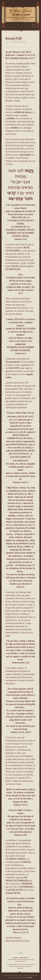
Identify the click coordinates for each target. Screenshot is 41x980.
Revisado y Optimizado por (21, 978)
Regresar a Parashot (20, 42)
